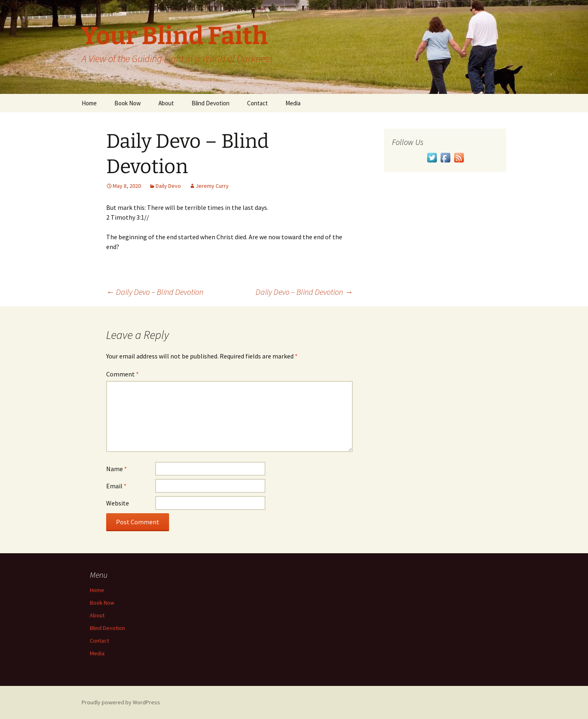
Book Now (128, 103)
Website (118, 503)
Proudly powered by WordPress (121, 702)
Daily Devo (168, 186)
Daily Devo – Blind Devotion (155, 292)
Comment (122, 374)
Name (117, 469)
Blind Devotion (210, 103)
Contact (257, 103)
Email (116, 486)
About (166, 103)
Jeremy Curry (212, 186)
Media (293, 103)
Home (89, 103)
